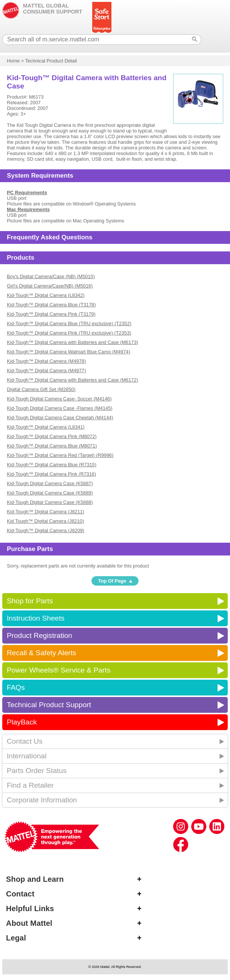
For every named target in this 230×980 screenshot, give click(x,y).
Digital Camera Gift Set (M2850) (41, 389)
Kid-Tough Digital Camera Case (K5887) (50, 483)
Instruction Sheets (36, 618)
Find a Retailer (30, 785)
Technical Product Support (49, 705)
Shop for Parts (30, 601)
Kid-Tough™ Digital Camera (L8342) (46, 295)
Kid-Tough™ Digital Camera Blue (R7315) (52, 465)
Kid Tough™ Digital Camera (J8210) (45, 521)
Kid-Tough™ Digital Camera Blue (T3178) (51, 305)
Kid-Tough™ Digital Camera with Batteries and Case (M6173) (72, 342)
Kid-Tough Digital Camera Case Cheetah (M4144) (60, 418)
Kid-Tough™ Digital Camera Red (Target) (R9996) (60, 455)
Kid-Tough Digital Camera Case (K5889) (50, 493)
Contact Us (25, 741)
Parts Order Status (37, 771)
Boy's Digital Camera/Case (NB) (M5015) (51, 276)
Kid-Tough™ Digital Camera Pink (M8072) (52, 436)
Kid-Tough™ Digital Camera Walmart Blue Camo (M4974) (68, 352)
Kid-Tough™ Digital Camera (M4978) (46, 361)
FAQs (16, 687)
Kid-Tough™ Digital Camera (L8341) (46, 427)
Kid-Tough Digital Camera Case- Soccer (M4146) (59, 399)
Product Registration (40, 635)
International (27, 756)
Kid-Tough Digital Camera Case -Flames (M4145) (59, 408)
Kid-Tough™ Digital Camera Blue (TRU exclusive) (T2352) (69, 323)
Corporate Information (42, 800)
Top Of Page (112, 581)
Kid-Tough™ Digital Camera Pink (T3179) (51, 314)
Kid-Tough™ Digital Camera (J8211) (46, 512)
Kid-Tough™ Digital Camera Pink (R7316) (51, 474)
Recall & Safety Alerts (42, 653)
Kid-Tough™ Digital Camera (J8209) (46, 530)
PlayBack (22, 722)
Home (13, 61)
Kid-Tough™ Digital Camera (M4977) (46, 371)
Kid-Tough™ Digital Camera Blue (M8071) (52, 446)
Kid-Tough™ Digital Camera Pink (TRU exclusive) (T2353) (69, 333)
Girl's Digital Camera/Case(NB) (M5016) (50, 286)
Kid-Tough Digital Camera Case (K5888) (50, 502)
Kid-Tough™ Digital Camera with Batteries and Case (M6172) (72, 380)
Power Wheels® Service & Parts (59, 670)
